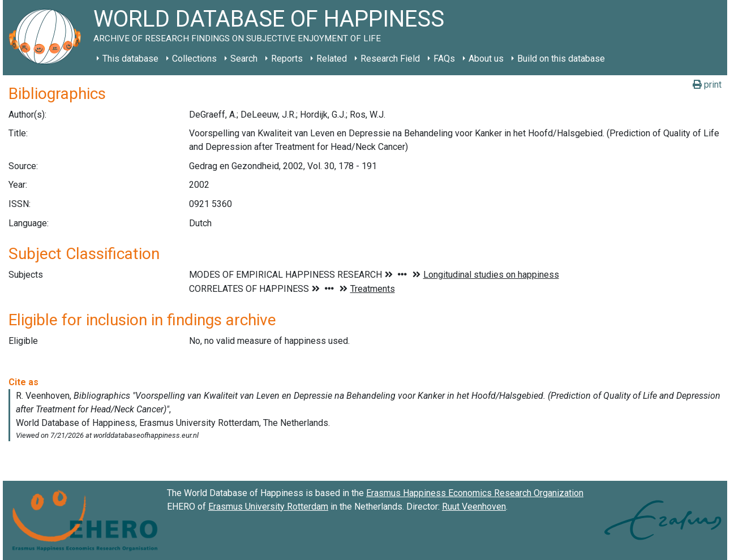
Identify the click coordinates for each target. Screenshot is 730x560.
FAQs (444, 59)
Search (244, 59)
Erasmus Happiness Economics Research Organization (475, 493)
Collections (194, 59)
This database (130, 59)
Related (332, 59)
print (707, 85)
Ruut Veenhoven (474, 507)
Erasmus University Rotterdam (268, 507)
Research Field (390, 59)
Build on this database (561, 59)
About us (486, 59)
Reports (287, 59)
